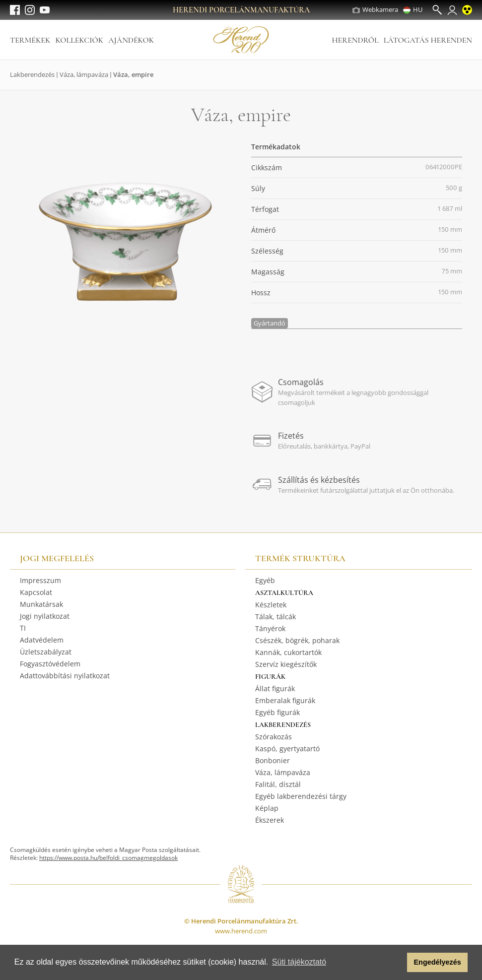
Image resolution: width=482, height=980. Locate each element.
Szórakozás (274, 737)
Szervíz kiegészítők (286, 664)
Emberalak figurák (285, 700)
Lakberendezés (32, 74)
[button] (397, 963)
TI (23, 628)
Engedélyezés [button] (438, 962)
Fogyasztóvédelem (50, 664)
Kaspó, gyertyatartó (287, 749)
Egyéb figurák (277, 712)
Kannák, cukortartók (288, 652)
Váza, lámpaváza (84, 74)
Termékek (30, 40)
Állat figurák (275, 688)
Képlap (267, 808)
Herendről (355, 40)
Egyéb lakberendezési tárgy (301, 796)
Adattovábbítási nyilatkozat (65, 676)
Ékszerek (270, 820)
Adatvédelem (42, 640)
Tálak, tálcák (275, 617)
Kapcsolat (36, 592)
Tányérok (270, 628)
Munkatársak (41, 604)
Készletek (271, 605)
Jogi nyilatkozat (45, 616)
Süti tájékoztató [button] (299, 962)
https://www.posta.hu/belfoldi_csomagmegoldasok (108, 858)
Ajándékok (131, 40)
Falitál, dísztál (278, 784)
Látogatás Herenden (428, 40)
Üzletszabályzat (46, 652)
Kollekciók (79, 40)
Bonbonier (273, 760)
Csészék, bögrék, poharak (297, 640)
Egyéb (265, 580)
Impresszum (40, 580)
